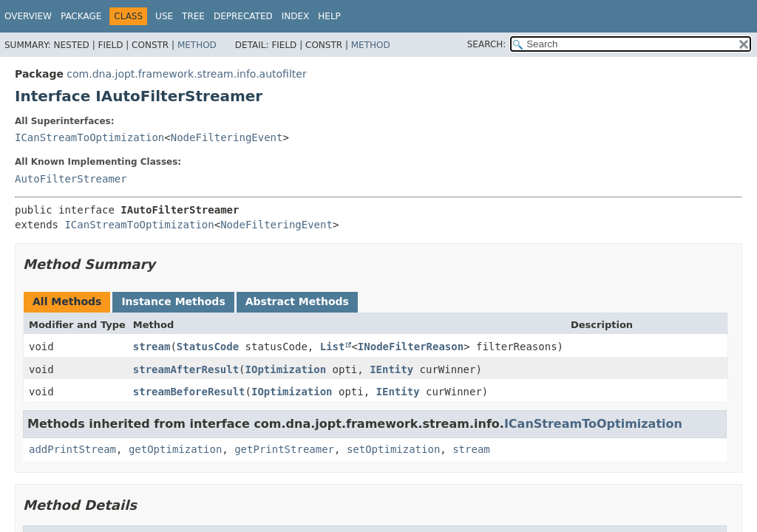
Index (296, 16)
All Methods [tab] (67, 301)
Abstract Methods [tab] (297, 301)
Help (329, 16)
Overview (28, 16)
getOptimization (175, 449)
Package (81, 16)
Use (164, 16)
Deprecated (243, 16)
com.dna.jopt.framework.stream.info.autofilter (186, 74)
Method (197, 45)
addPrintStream (72, 449)
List (333, 347)
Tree (193, 16)
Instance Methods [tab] (173, 301)
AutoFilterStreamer (71, 179)
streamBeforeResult (189, 392)
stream (152, 347)
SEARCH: (487, 44)
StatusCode (208, 347)
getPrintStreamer (284, 449)
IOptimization (286, 369)
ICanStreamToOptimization (89, 137)
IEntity (391, 369)
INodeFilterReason (411, 347)
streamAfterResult (186, 369)
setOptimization (393, 449)
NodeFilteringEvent (227, 137)
